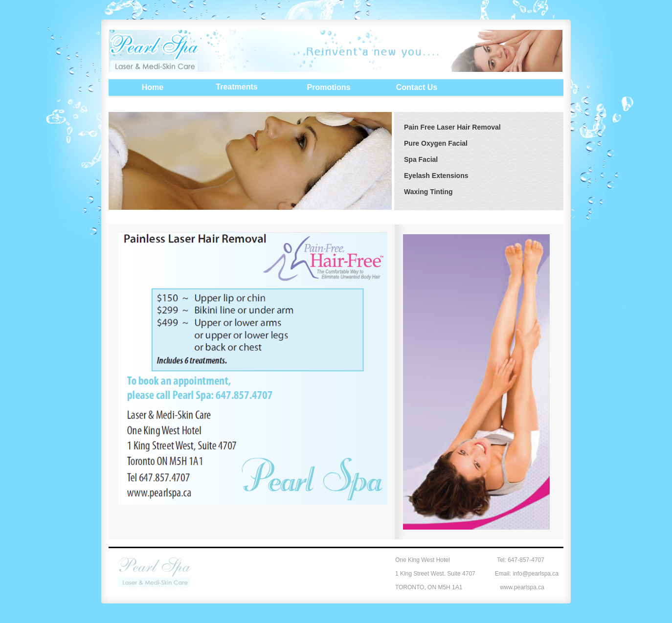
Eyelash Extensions (436, 176)
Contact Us (417, 87)
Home (153, 87)
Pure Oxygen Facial (436, 143)
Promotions (329, 87)
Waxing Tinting (428, 192)
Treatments (236, 87)
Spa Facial (421, 159)
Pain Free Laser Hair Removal (452, 127)
